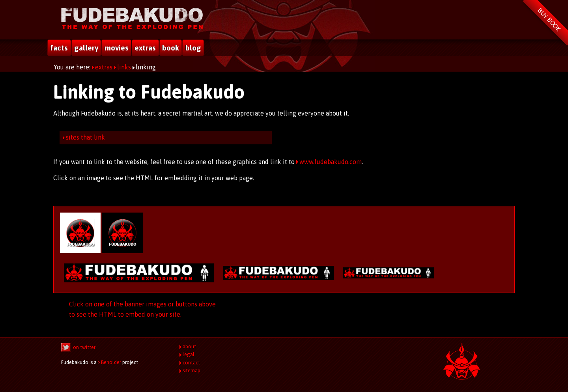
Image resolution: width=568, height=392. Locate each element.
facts (59, 48)
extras (145, 48)
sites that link (85, 137)
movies (117, 48)
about (189, 346)
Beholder (111, 362)
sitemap (192, 371)
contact (191, 363)
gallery (86, 48)
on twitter (84, 347)
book (171, 48)
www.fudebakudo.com (331, 162)
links (124, 67)
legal (189, 354)
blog (193, 48)
